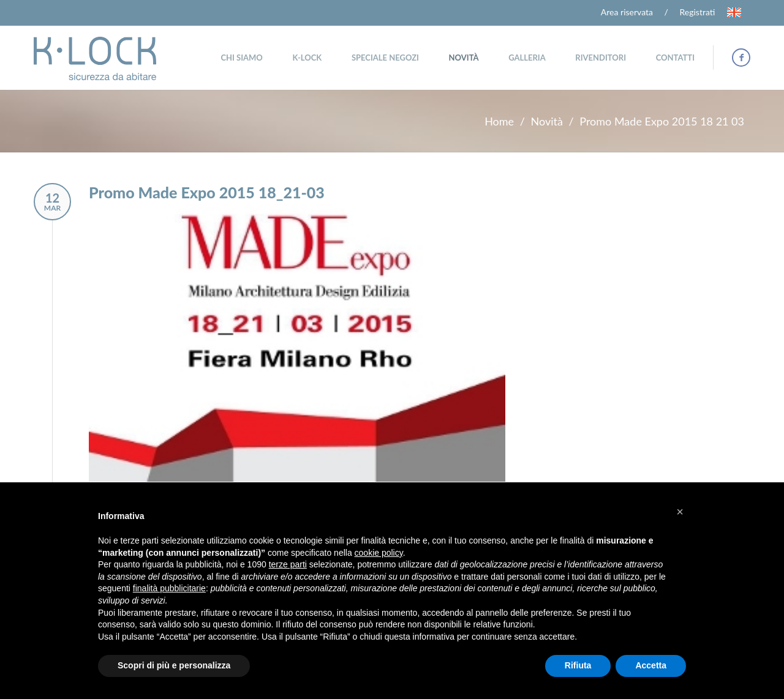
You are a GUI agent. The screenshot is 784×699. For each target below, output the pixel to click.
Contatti (675, 58)
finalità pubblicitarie (169, 588)
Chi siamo (241, 58)
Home (499, 121)
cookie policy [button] (379, 553)
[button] (680, 512)
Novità (464, 58)
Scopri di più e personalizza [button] (174, 665)
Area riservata (627, 12)
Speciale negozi (385, 58)
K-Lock (307, 58)
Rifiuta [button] (578, 665)
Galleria (527, 58)
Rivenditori (601, 58)
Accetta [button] (651, 665)
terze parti (288, 564)
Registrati (698, 12)
